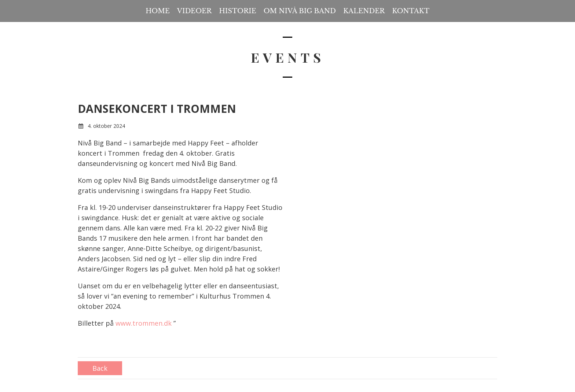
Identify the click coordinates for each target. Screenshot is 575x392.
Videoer (194, 11)
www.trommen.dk (144, 323)
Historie (237, 11)
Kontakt (411, 11)
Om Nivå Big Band (300, 11)
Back (100, 368)
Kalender (364, 11)
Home (158, 11)
